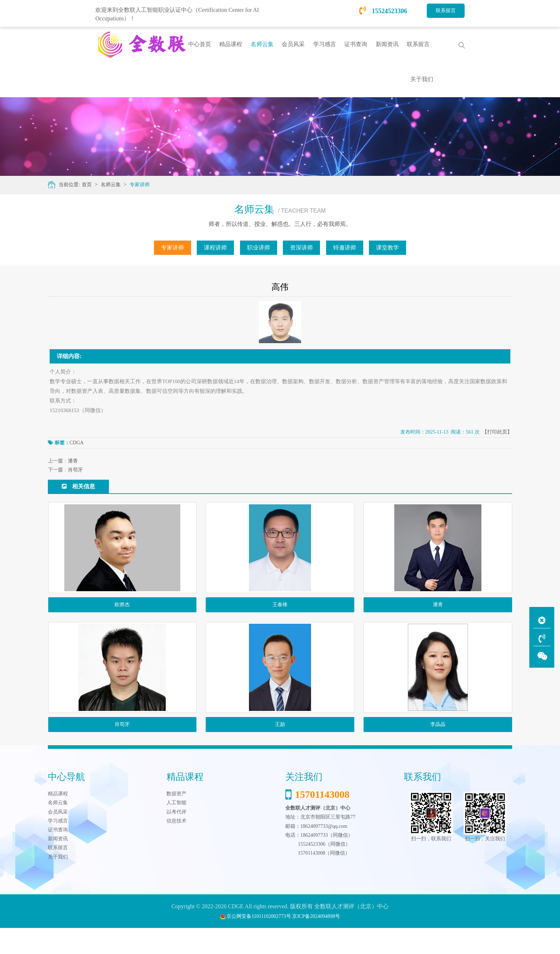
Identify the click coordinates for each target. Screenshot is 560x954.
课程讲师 (215, 248)
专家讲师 (139, 185)
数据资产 (176, 820)
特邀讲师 (345, 248)
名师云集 (110, 185)
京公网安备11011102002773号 (259, 942)
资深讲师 (301, 248)
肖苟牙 (75, 470)
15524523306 (383, 11)
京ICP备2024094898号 (316, 942)
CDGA (77, 443)
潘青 (73, 461)
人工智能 (176, 829)
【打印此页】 (497, 432)
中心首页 (200, 44)
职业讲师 (259, 248)
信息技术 (176, 847)
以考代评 (176, 838)
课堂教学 (387, 248)
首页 (86, 185)
